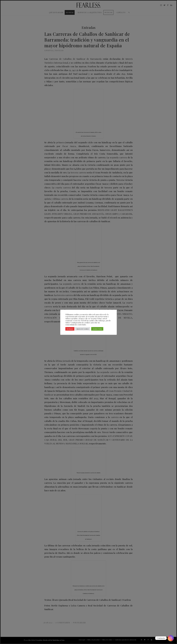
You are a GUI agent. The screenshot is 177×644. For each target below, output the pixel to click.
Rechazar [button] (70, 329)
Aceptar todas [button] (97, 329)
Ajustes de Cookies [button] (83, 329)
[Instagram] (171, 638)
